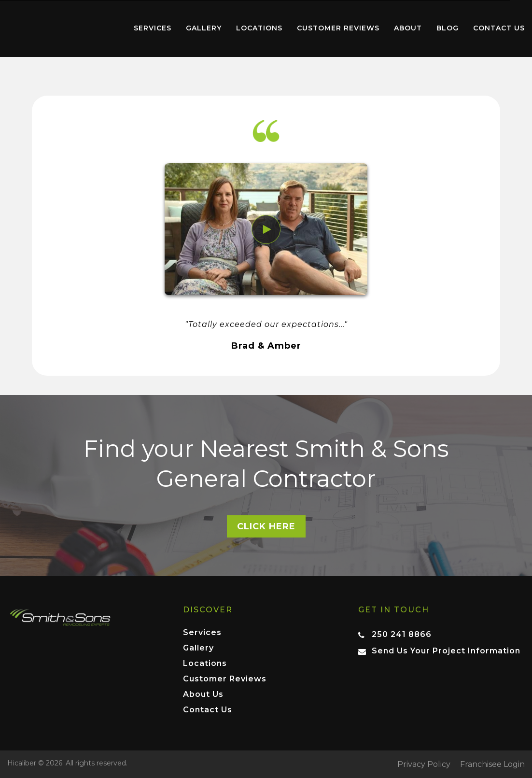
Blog (448, 28)
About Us (203, 695)
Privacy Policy (424, 764)
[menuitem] (63, 28)
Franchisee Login (492, 764)
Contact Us (499, 28)
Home (63, 26)
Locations (259, 28)
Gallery (204, 28)
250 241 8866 (402, 634)
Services (153, 28)
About (408, 28)
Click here (266, 526)
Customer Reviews (338, 28)
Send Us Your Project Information (446, 651)
